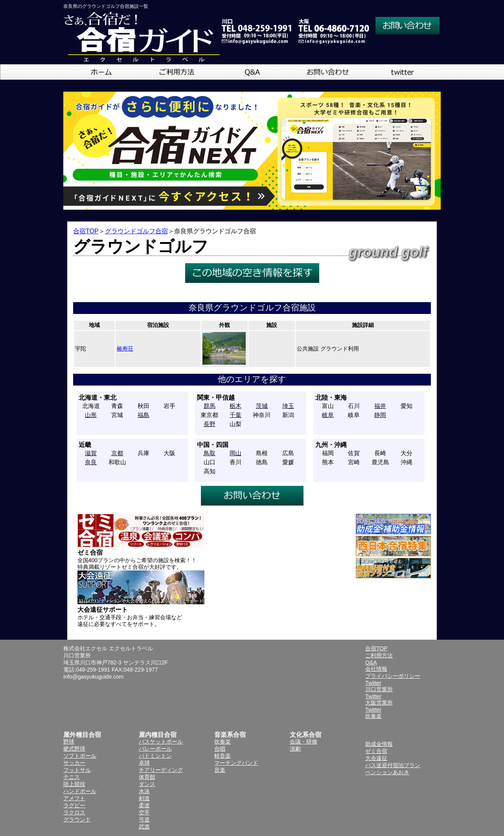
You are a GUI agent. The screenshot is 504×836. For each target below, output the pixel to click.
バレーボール (155, 749)
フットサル (77, 770)
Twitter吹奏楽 (373, 713)
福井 (380, 406)
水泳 (144, 791)
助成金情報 (379, 744)
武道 (144, 827)
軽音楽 (223, 756)
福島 (143, 415)
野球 (69, 742)
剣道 (144, 798)
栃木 (235, 406)
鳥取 (210, 453)
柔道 (144, 805)
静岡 (380, 415)
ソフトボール (80, 756)
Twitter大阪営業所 (379, 699)
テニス (72, 777)
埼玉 (288, 406)
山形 (91, 415)
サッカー (74, 763)
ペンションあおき (387, 772)
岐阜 (328, 415)
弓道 (144, 819)
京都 (117, 453)
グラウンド (77, 819)
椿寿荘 (125, 349)
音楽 (220, 770)
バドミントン (155, 756)
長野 (210, 424)
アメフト (74, 798)
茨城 (262, 406)
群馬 (210, 406)
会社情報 (376, 669)
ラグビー (74, 805)
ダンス (147, 784)
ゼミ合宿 (376, 751)
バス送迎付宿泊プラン (393, 765)
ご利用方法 (379, 655)
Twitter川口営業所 (379, 686)
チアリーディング (161, 770)
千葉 (235, 415)
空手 (144, 812)
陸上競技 (74, 784)
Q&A (371, 663)
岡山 (235, 453)
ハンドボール (80, 791)
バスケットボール (161, 742)
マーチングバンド (236, 763)
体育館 (147, 777)
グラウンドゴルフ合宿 (136, 231)
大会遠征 (376, 758)
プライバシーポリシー (393, 676)
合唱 (220, 749)
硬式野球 (74, 749)
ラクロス (74, 812)
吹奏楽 (223, 742)
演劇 (295, 749)
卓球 (144, 763)
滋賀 (91, 453)
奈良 (91, 462)
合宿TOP (86, 231)
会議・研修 (304, 742)
